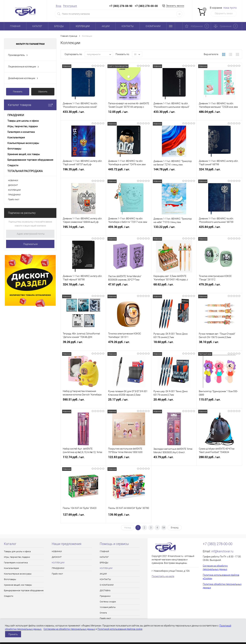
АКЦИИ (106, 26)
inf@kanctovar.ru (222, 551)
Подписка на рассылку (22, 213)
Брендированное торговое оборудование (24, 590)
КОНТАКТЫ (128, 26)
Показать (18, 92)
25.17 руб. (129, 403)
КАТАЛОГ (37, 26)
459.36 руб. (129, 231)
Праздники (105, 596)
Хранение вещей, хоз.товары (18, 585)
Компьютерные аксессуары (18, 574)
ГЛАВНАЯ (15, 26)
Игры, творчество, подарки (17, 557)
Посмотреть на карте (163, 576)
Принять (13, 634)
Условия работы (108, 607)
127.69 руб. (83, 519)
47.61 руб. (129, 288)
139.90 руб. (129, 519)
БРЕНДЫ (59, 26)
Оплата (103, 613)
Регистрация (70, 6)
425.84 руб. (219, 231)
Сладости (9, 596)
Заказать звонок (175, 6)
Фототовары (10, 579)
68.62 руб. (174, 288)
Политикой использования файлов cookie (120, 629)
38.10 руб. (219, 346)
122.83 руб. (129, 461)
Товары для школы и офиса (17, 551)
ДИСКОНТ (13, 185)
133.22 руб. (174, 231)
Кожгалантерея (11, 568)
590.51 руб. (83, 403)
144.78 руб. (174, 173)
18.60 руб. (174, 346)
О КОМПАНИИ (153, 26)
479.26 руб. (219, 288)
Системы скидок (108, 602)
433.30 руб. (83, 116)
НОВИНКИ (13, 180)
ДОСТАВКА (105, 590)
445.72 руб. (129, 173)
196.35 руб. (83, 173)
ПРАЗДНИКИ (14, 195)
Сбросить (43, 92)
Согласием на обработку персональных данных (69, 629)
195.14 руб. (83, 231)
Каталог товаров (30, 105)
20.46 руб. (174, 403)
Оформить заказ (224, 13)
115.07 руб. (219, 403)
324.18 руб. (219, 173)
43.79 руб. (174, 461)
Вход (59, 6)
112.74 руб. (83, 461)
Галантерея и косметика (16, 563)
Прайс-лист (14, 199)
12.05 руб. (129, 116)
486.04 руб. (219, 116)
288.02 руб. (219, 461)
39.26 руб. (83, 346)
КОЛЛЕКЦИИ (83, 26)
